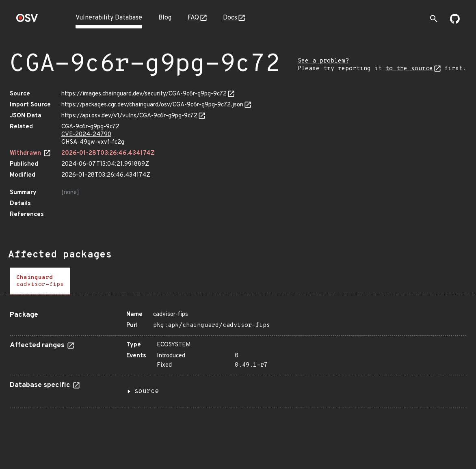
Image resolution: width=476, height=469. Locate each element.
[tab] (40, 281)
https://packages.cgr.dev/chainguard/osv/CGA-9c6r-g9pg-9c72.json (152, 105)
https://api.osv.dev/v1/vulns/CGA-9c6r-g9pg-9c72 (129, 116)
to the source (409, 69)
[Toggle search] (434, 19)
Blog (165, 18)
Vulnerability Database (109, 18)
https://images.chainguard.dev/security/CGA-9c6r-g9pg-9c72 (144, 94)
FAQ (193, 18)
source (147, 391)
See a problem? (323, 61)
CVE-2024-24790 (86, 135)
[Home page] (27, 21)
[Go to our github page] (455, 22)
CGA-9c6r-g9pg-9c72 (90, 127)
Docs (230, 18)
